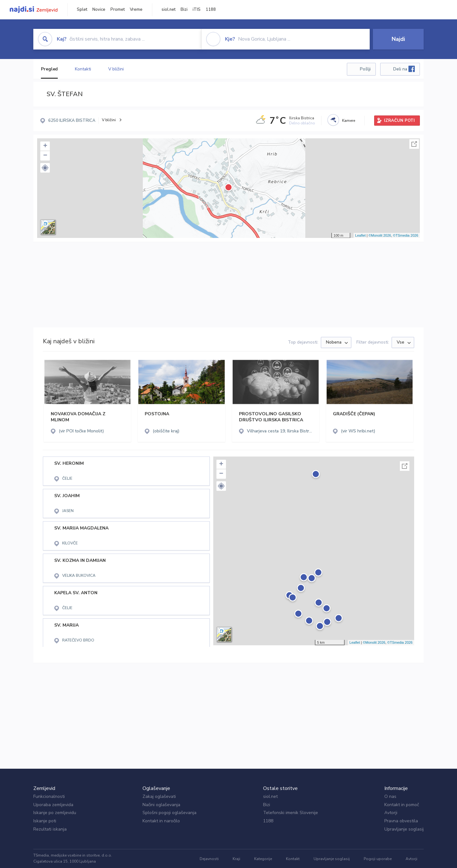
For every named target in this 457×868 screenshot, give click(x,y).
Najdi (398, 39)
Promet (118, 10)
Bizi (184, 10)
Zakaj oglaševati (159, 796)
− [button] (45, 156)
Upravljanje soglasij (404, 829)
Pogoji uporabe (378, 859)
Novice (99, 10)
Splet (82, 10)
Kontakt (293, 859)
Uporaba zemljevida (53, 805)
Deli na (404, 69)
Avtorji (391, 813)
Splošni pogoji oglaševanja (169, 813)
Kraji (236, 859)
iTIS (197, 10)
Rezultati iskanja (50, 829)
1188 (211, 10)
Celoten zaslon (414, 144)
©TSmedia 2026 (406, 235)
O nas (390, 796)
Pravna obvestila (401, 821)
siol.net (169, 10)
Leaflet (360, 235)
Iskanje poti (45, 821)
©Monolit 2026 (380, 235)
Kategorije (263, 859)
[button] (45, 168)
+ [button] (45, 146)
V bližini (116, 69)
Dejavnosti (209, 859)
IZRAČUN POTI (399, 121)
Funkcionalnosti (49, 796)
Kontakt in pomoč (402, 805)
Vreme (136, 10)
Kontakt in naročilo (161, 821)
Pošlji (365, 69)
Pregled (49, 69)
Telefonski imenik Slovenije (291, 813)
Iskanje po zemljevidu (55, 813)
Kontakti (83, 69)
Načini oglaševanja (161, 805)
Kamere (349, 121)
